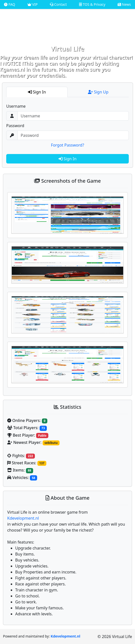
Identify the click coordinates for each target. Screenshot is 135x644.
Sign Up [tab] (98, 92)
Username (16, 106)
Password (15, 126)
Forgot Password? (67, 145)
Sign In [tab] (37, 92)
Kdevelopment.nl (23, 518)
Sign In (67, 159)
